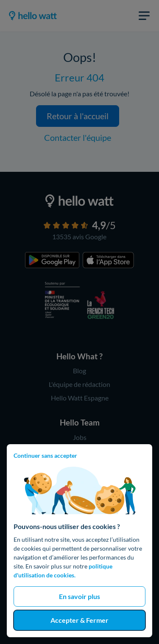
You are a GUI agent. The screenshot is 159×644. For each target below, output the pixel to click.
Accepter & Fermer (79, 620)
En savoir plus (79, 596)
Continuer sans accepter (45, 455)
